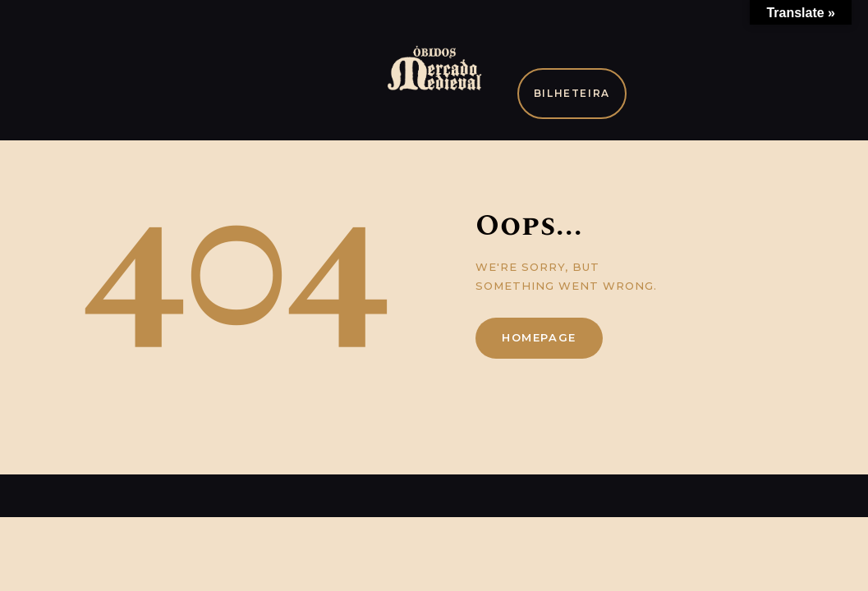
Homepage (539, 337)
